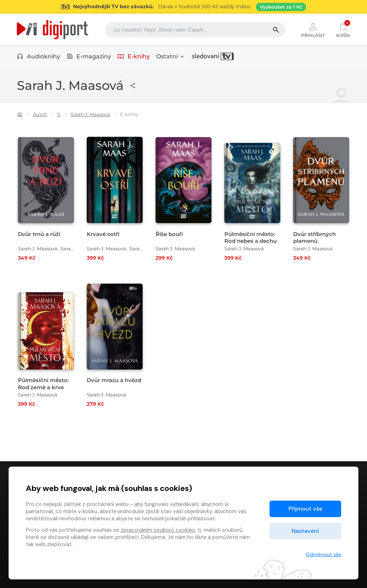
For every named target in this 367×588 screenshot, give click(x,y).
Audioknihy (39, 56)
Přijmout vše (305, 509)
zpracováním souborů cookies (158, 530)
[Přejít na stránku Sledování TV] (183, 7)
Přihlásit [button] (313, 29)
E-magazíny (89, 56)
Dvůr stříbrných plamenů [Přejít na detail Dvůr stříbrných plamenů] (314, 237)
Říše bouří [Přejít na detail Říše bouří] (169, 234)
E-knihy (134, 56)
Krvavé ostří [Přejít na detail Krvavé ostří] (103, 234)
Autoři (40, 114)
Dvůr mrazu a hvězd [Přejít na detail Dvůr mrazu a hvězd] (114, 380)
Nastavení (305, 531)
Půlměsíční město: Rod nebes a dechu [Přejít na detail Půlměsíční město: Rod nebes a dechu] (251, 237)
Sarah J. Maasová (90, 114)
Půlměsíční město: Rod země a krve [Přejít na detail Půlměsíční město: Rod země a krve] (43, 384)
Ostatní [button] (171, 56)
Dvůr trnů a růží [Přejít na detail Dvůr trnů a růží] (39, 234)
